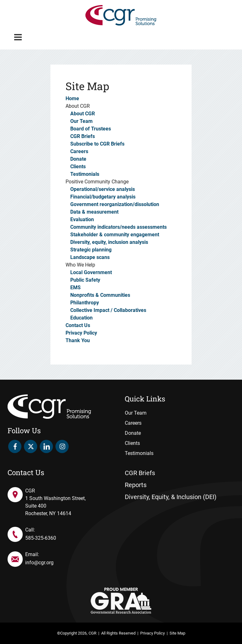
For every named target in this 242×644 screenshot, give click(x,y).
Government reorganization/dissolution (115, 204)
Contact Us (78, 325)
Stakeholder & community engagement (115, 235)
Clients (78, 167)
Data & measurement (94, 212)
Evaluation (82, 219)
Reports (136, 485)
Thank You (78, 340)
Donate (78, 159)
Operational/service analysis (103, 189)
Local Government (91, 272)
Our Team (81, 121)
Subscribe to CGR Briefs (97, 144)
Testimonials (85, 174)
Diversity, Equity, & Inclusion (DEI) (171, 497)
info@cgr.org (39, 563)
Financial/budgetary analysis (103, 197)
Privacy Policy (81, 333)
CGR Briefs (83, 136)
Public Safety (85, 280)
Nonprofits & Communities (100, 295)
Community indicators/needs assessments (118, 227)
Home (72, 98)
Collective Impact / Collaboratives (108, 310)
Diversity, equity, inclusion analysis (109, 242)
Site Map (177, 633)
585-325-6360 (41, 538)
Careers (79, 151)
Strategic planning (91, 250)
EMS (75, 287)
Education (81, 318)
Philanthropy (85, 303)
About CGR (83, 114)
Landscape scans (90, 257)
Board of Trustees (91, 129)
